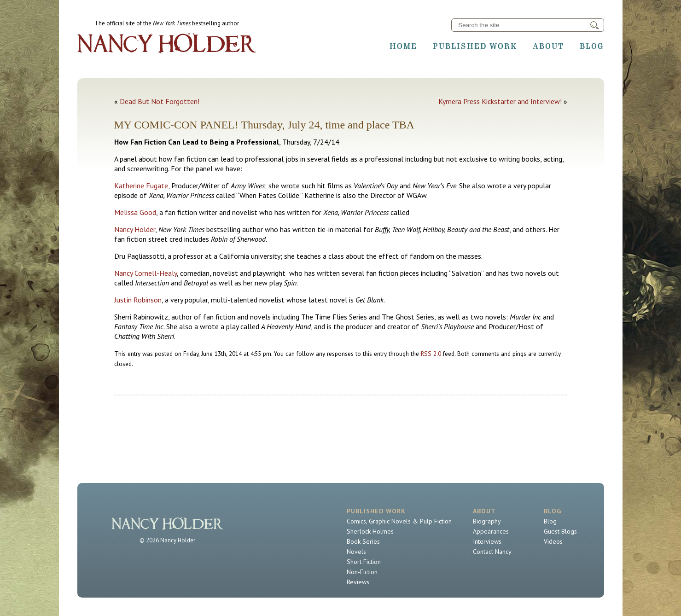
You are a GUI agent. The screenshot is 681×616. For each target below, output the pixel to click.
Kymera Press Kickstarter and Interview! (500, 101)
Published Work (475, 46)
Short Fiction (364, 562)
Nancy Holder (135, 229)
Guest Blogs (560, 531)
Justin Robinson (138, 300)
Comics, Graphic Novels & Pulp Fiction (399, 521)
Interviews (487, 541)
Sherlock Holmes (370, 531)
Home (403, 46)
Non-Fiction (362, 572)
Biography (487, 521)
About (548, 46)
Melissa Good (135, 212)
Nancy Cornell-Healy (146, 273)
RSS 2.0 (431, 354)
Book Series (363, 541)
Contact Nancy (492, 552)
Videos (553, 541)
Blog (592, 46)
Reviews (358, 582)
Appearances (491, 531)
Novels (356, 552)
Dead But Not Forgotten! (160, 101)
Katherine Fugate (141, 186)
